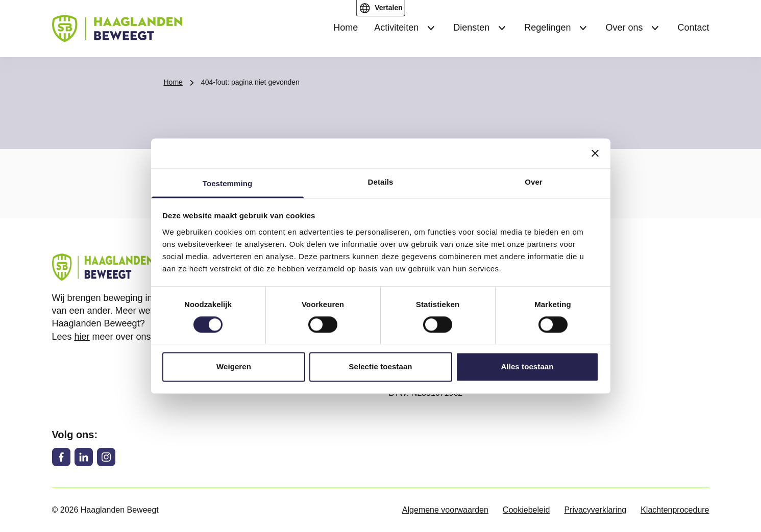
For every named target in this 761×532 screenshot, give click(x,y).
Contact (693, 28)
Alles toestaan (527, 367)
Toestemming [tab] (228, 183)
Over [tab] (534, 182)
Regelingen (547, 28)
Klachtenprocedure (675, 510)
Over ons (624, 28)
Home (346, 28)
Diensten (471, 28)
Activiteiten (396, 28)
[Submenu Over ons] (655, 28)
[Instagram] (106, 457)
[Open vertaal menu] (380, 8)
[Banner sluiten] (595, 153)
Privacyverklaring (595, 510)
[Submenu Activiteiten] (431, 28)
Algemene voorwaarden (445, 510)
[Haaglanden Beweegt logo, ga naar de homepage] (117, 29)
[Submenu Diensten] (502, 28)
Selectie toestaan (380, 367)
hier (82, 337)
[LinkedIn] (84, 457)
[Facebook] (61, 457)
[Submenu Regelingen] (583, 28)
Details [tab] (381, 182)
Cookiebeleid (526, 510)
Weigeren (234, 367)
